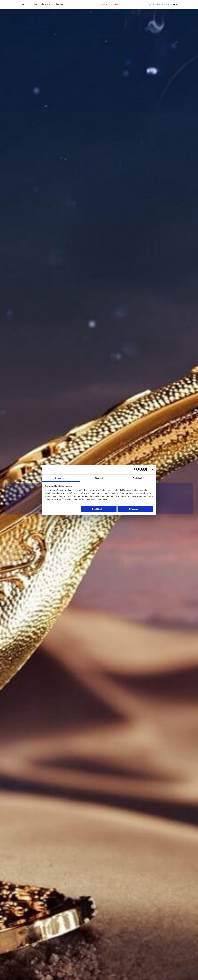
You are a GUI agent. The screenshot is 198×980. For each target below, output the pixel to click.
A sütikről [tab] (137, 478)
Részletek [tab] (99, 478)
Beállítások (99, 509)
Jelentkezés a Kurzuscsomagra (163, 4)
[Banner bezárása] (153, 470)
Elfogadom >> (135, 509)
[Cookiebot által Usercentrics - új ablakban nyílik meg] (136, 470)
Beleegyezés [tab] (61, 478)
